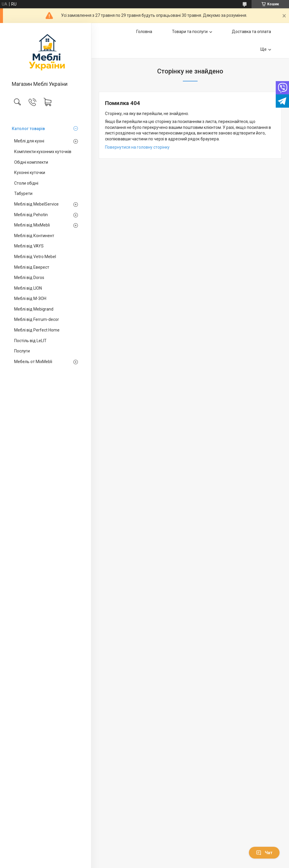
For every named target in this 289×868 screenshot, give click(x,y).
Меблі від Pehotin (31, 215)
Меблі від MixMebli (32, 225)
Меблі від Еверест (32, 267)
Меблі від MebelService (36, 204)
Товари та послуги (190, 32)
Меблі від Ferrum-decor (37, 319)
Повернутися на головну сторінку (137, 147)
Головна (144, 32)
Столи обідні (26, 183)
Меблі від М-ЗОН (30, 298)
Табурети (23, 193)
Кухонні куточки (30, 173)
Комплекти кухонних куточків (43, 152)
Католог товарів (28, 129)
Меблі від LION (28, 288)
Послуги (22, 351)
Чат (264, 853)
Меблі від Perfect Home (37, 330)
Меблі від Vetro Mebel (35, 257)
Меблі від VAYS (29, 246)
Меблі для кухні (29, 141)
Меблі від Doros (29, 278)
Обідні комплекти (31, 162)
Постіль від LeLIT (30, 341)
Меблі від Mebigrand (34, 309)
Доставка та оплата (251, 32)
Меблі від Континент (34, 236)
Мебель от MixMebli (33, 362)
